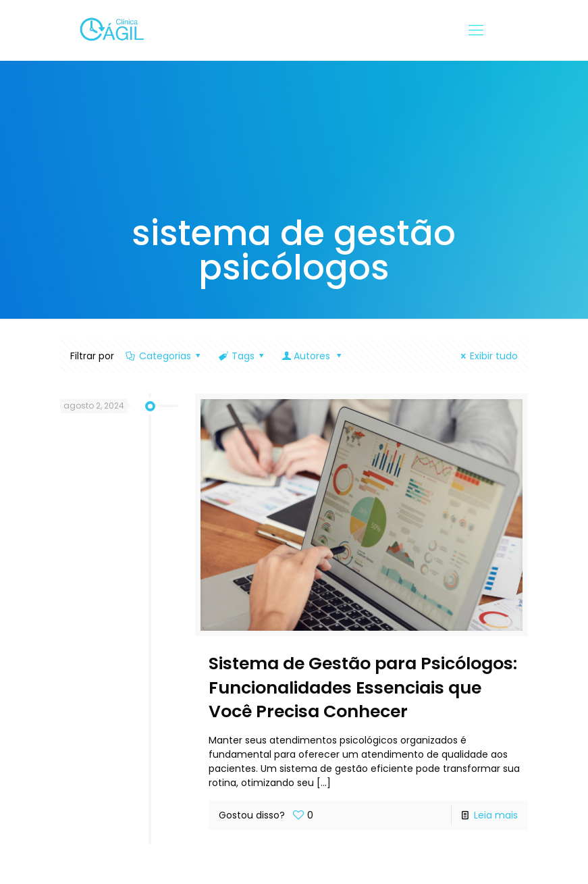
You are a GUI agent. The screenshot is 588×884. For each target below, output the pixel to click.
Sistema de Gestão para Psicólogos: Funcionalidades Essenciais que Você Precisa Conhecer (363, 687)
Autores (313, 356)
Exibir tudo (488, 356)
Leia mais (496, 815)
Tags (242, 356)
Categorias (164, 356)
